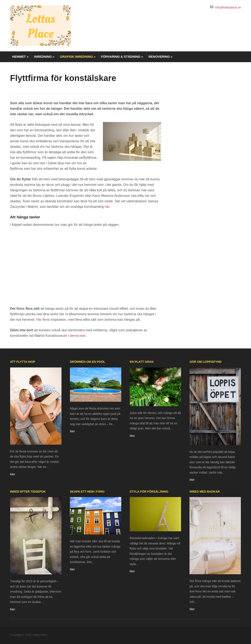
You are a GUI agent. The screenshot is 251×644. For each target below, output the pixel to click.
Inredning (44, 57)
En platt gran (142, 362)
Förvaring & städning (122, 57)
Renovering (160, 57)
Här (39, 320)
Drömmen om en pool (88, 362)
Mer (13, 474)
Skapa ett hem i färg (87, 492)
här (107, 207)
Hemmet (20, 57)
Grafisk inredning (78, 57)
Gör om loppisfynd (206, 362)
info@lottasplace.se (228, 7)
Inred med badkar (205, 492)
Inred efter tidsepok (28, 492)
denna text (78, 336)
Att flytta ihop (23, 362)
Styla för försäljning (149, 492)
